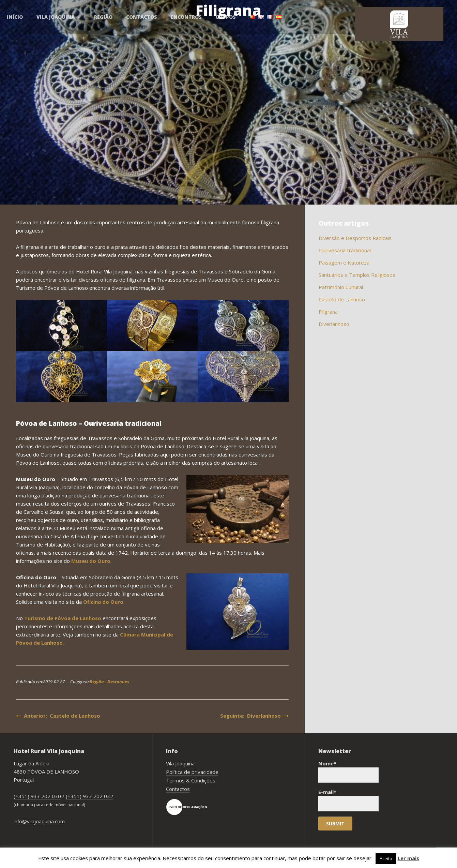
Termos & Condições (191, 780)
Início (15, 17)
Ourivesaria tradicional (345, 250)
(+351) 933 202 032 (89, 796)
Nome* (348, 771)
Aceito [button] (386, 858)
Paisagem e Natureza (344, 263)
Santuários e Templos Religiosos (357, 275)
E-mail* (348, 800)
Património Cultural (341, 287)
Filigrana (328, 312)
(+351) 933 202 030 (37, 796)
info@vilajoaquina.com (39, 821)
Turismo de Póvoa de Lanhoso (63, 618)
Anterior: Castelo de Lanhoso (58, 716)
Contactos (178, 789)
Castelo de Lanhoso (342, 299)
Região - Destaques (109, 682)
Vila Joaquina (180, 763)
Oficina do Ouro (103, 602)
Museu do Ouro (91, 561)
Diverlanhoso (334, 324)
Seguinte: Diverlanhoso (254, 716)
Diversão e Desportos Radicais (355, 238)
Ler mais (408, 858)
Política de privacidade (192, 772)
